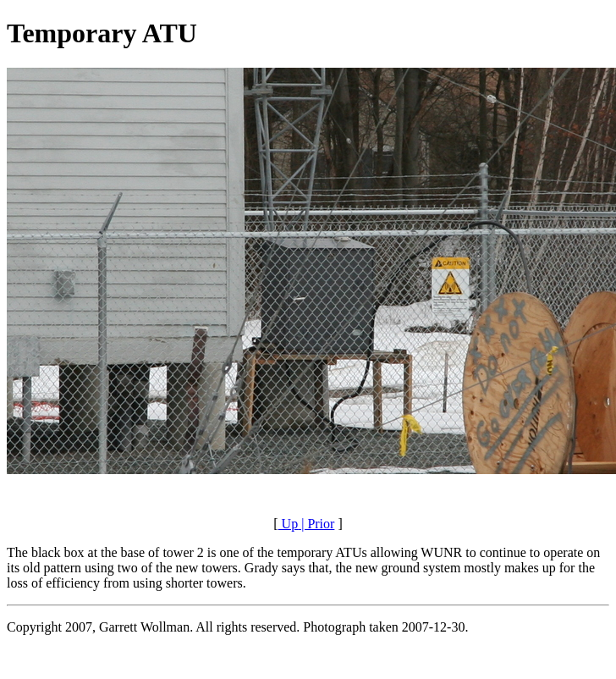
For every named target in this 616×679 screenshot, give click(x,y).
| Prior (316, 524)
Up (289, 524)
